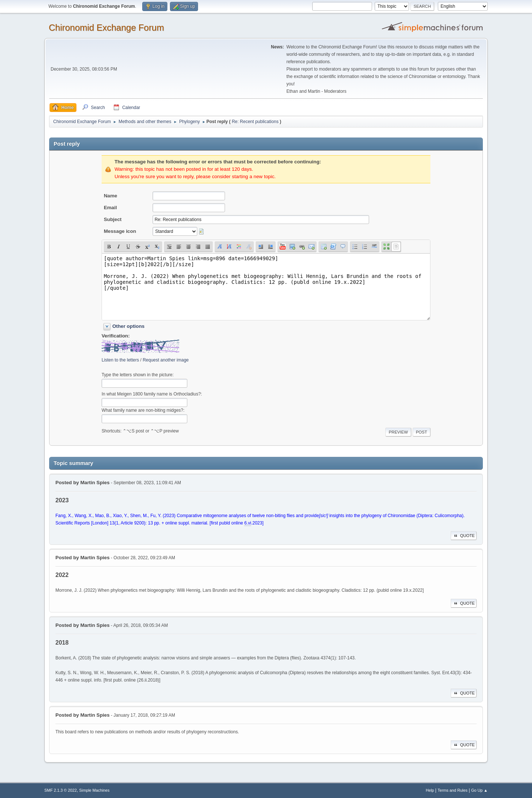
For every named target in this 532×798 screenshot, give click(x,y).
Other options (128, 326)
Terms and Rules (453, 790)
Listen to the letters (120, 360)
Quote (464, 536)
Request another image (166, 360)
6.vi (248, 523)
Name (110, 196)
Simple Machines (94, 790)
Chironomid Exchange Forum (106, 28)
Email (110, 208)
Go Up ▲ (479, 790)
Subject (113, 219)
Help (430, 790)
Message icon (120, 231)
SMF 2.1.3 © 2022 (61, 790)
